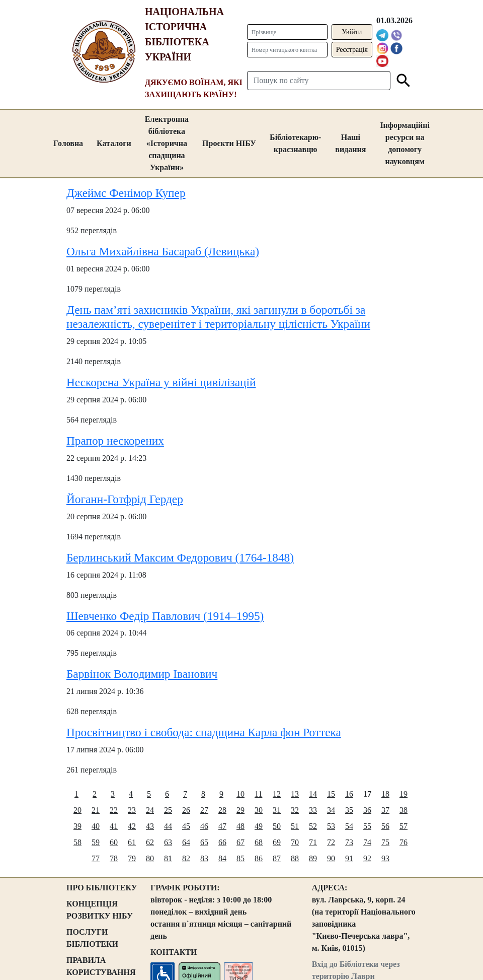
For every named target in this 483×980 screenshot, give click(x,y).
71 (313, 842)
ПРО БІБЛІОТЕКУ (102, 888)
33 (313, 810)
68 (259, 842)
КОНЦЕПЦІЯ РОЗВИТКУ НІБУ (100, 910)
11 (258, 794)
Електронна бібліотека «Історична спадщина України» (167, 143)
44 (168, 826)
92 (367, 858)
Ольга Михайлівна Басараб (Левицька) (163, 251)
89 (313, 858)
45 (186, 826)
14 (313, 794)
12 (277, 794)
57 (404, 826)
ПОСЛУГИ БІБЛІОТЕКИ (92, 938)
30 (259, 810)
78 (114, 858)
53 (331, 826)
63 (168, 842)
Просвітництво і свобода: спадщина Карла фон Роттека (204, 732)
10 (240, 794)
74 (367, 842)
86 (259, 858)
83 (204, 858)
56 (385, 826)
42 (132, 826)
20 (77, 810)
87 (277, 858)
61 (132, 842)
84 (222, 858)
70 (295, 842)
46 (204, 826)
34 (331, 810)
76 (404, 842)
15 (331, 794)
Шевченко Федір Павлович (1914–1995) (165, 616)
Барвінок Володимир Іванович (142, 674)
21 (96, 810)
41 (114, 826)
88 (295, 858)
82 (186, 858)
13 (295, 794)
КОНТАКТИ (174, 952)
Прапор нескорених (115, 441)
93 (385, 858)
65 (204, 842)
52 (313, 826)
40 (96, 826)
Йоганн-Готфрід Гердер (125, 499)
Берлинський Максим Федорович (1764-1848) (180, 557)
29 (240, 810)
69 (277, 842)
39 (77, 826)
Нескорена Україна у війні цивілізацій (161, 382)
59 (96, 842)
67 (240, 842)
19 (404, 794)
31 (277, 810)
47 (222, 826)
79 (132, 858)
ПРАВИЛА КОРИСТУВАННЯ (101, 966)
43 (150, 826)
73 (349, 842)
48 (240, 826)
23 (132, 810)
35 (349, 810)
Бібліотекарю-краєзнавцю (295, 143)
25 (168, 810)
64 (186, 842)
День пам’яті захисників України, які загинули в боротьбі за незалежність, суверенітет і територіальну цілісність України (218, 317)
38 (404, 810)
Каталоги (114, 143)
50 (277, 826)
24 (150, 810)
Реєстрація (352, 50)
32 (295, 810)
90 (331, 858)
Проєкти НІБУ (229, 143)
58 (77, 842)
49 (259, 826)
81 (168, 858)
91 (349, 858)
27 (204, 810)
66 (222, 842)
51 (295, 826)
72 (331, 842)
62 (150, 842)
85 (240, 858)
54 (349, 826)
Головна (68, 143)
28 (222, 810)
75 (385, 842)
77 (96, 858)
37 (385, 810)
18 (385, 794)
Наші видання (350, 143)
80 (150, 858)
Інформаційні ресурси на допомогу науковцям (405, 143)
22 (114, 810)
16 (349, 794)
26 (186, 810)
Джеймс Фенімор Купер (126, 193)
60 (114, 842)
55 (367, 826)
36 (367, 810)
